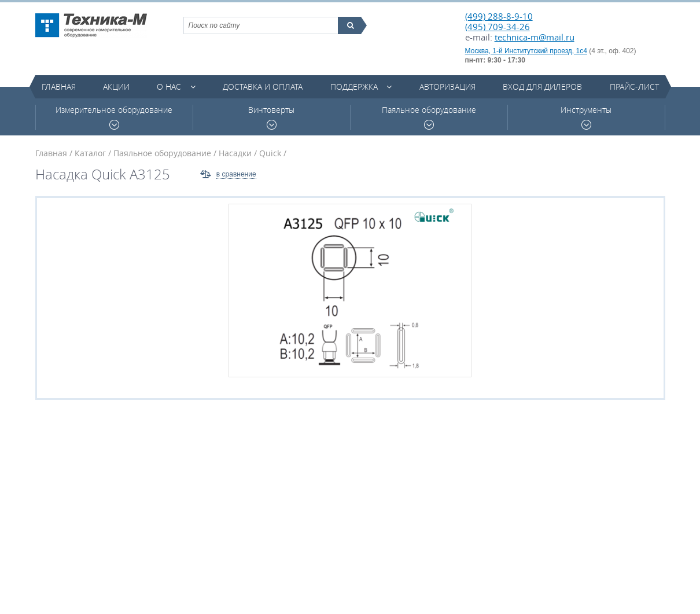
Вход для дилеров (542, 87)
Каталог (90, 153)
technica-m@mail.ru (535, 37)
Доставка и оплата (263, 87)
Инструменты (586, 117)
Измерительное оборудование (114, 117)
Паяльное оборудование (429, 117)
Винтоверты (271, 117)
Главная (59, 87)
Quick (270, 153)
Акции (116, 87)
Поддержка (354, 87)
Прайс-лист (634, 87)
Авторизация (447, 87)
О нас (169, 87)
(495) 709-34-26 (498, 27)
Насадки (235, 153)
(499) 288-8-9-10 (499, 16)
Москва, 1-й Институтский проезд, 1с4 (526, 51)
